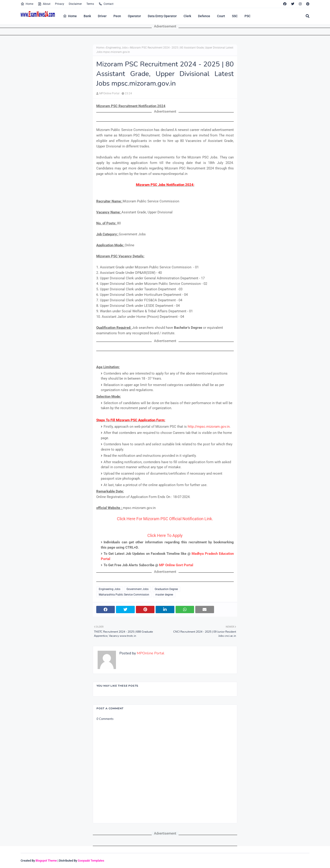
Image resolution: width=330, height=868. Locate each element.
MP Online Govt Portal (176, 565)
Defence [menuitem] (204, 16)
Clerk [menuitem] (187, 16)
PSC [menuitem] (247, 16)
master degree (164, 595)
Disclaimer (75, 4)
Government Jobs (137, 589)
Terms (90, 4)
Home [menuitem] (70, 16)
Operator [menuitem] (134, 16)
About (44, 4)
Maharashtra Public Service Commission (124, 595)
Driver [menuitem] (102, 16)
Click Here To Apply (165, 535)
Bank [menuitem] (87, 16)
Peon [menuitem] (117, 16)
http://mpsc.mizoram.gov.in (209, 427)
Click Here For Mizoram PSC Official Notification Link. (165, 519)
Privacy (60, 4)
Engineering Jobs (117, 48)
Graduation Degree (166, 589)
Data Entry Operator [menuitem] (162, 16)
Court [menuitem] (221, 16)
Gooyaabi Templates (91, 861)
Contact (106, 4)
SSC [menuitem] (235, 16)
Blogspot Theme (46, 861)
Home (27, 4)
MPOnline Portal (109, 93)
